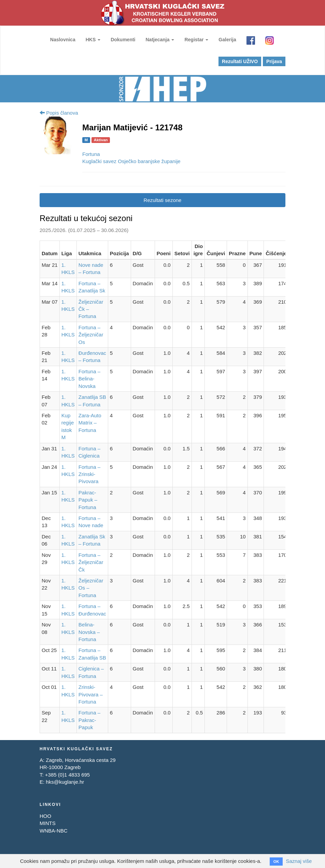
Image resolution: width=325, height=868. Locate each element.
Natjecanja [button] (160, 40)
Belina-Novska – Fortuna (89, 632)
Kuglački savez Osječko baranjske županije (131, 161)
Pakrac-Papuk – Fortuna (88, 500)
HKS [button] (93, 40)
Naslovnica (62, 40)
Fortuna (91, 154)
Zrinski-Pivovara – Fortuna (91, 694)
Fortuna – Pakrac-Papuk (89, 720)
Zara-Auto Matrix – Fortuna (90, 423)
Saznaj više (299, 861)
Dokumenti (123, 40)
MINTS (48, 823)
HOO (45, 816)
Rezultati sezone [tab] (163, 200)
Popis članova (59, 113)
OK (276, 862)
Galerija (227, 40)
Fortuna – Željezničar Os (91, 335)
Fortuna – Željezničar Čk (91, 562)
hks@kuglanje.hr (65, 782)
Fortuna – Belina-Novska (89, 379)
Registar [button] (196, 40)
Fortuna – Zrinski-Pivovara (89, 474)
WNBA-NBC (54, 830)
